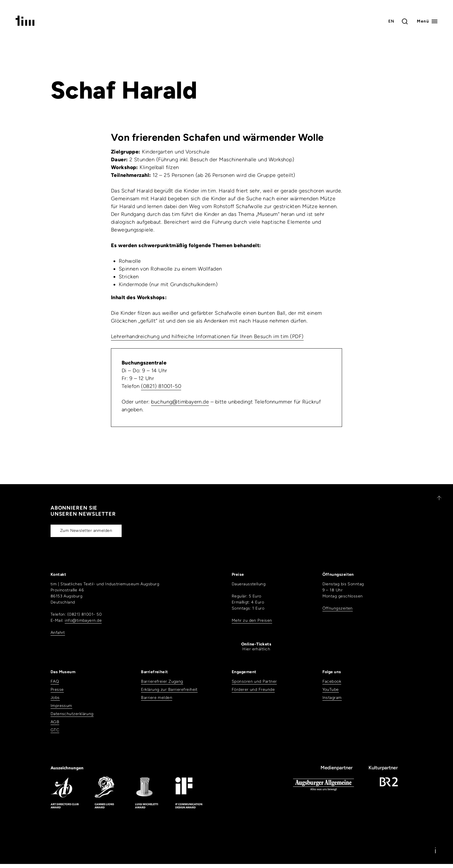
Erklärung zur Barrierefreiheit (169, 690)
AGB (55, 722)
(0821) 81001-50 (161, 386)
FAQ (55, 681)
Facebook (332, 681)
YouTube (331, 690)
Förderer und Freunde (253, 690)
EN (391, 21)
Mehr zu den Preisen (252, 620)
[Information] (435, 850)
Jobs (55, 698)
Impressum (61, 706)
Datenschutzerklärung (72, 714)
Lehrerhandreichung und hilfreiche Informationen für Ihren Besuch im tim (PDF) (207, 336)
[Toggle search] (405, 21)
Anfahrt (58, 633)
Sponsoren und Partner (254, 681)
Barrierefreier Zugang (162, 681)
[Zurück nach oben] (437, 498)
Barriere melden (157, 698)
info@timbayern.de (83, 620)
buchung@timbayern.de (180, 402)
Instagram (332, 698)
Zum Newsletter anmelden (86, 531)
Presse (57, 690)
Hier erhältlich (256, 647)
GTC (55, 730)
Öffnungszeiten (338, 608)
